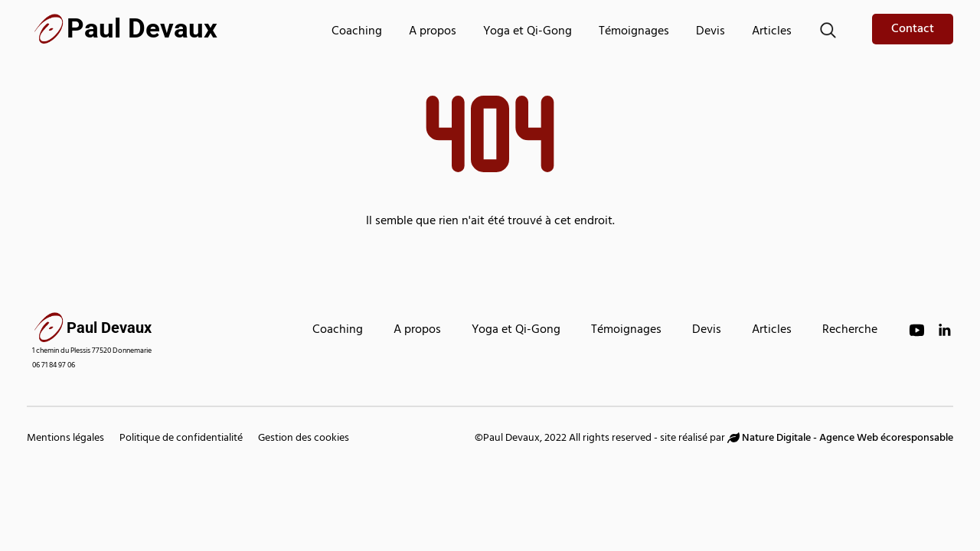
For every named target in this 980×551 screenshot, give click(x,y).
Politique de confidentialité (181, 439)
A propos (433, 32)
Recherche (850, 331)
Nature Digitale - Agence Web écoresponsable (840, 439)
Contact (913, 30)
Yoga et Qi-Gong (528, 32)
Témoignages (634, 32)
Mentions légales (65, 439)
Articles (772, 32)
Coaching (357, 32)
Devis (710, 32)
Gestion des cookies (304, 439)
